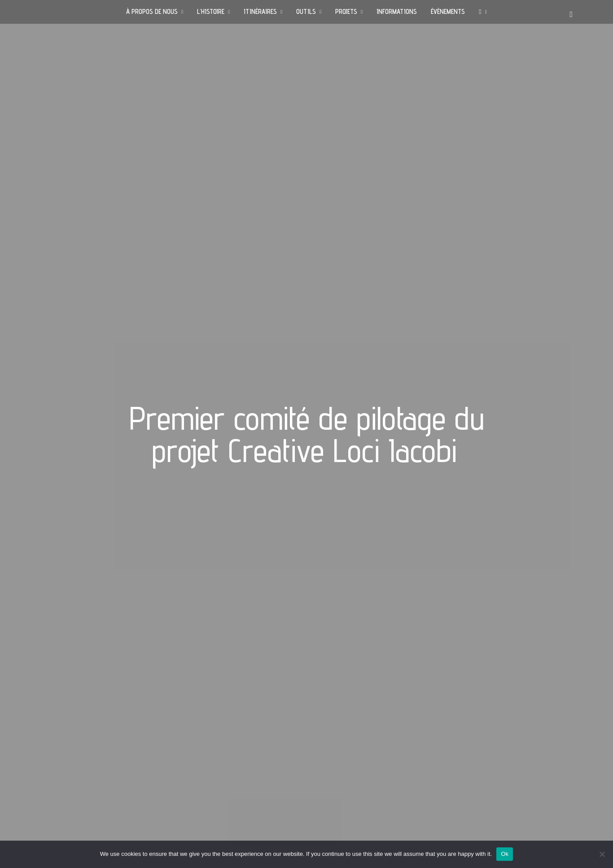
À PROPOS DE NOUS (152, 11)
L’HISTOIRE (211, 11)
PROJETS (346, 11)
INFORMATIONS (397, 11)
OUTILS (306, 11)
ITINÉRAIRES (260, 11)
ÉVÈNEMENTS (448, 11)
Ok (505, 854)
